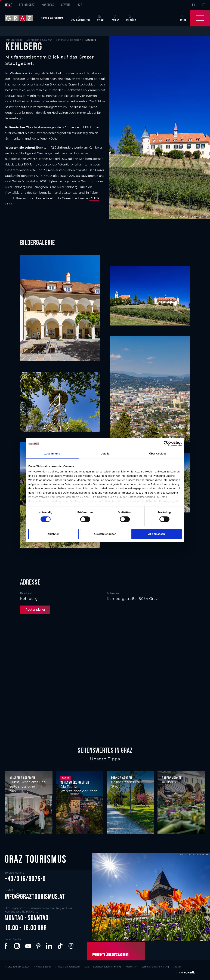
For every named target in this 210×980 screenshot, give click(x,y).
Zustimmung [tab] (52, 454)
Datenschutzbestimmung (107, 967)
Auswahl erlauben (105, 534)
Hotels (101, 18)
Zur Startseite (14, 40)
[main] (105, 377)
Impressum (131, 967)
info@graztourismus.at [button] (35, 896)
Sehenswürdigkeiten (68, 40)
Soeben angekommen (52, 18)
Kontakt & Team (42, 967)
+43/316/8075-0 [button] (25, 879)
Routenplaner (35, 610)
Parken (115, 18)
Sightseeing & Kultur (39, 40)
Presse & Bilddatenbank (67, 967)
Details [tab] (105, 454)
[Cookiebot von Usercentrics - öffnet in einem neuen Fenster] (166, 443)
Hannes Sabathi (49, 159)
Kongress (48, 5)
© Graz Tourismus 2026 (17, 967)
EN (194, 5)
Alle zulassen (157, 534)
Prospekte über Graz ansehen (110, 955)
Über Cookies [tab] (158, 454)
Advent (66, 5)
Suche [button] (183, 18)
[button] (7, 946)
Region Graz (27, 5)
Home (9, 5)
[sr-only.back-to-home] (22, 18)
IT (204, 5)
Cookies (177, 967)
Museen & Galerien (22, 778)
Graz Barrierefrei (80, 18)
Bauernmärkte (172, 778)
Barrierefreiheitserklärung (155, 967)
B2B (80, 5)
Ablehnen (53, 534)
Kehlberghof (57, 133)
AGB (87, 967)
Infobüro (131, 18)
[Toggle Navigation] (200, 18)
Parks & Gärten (122, 778)
